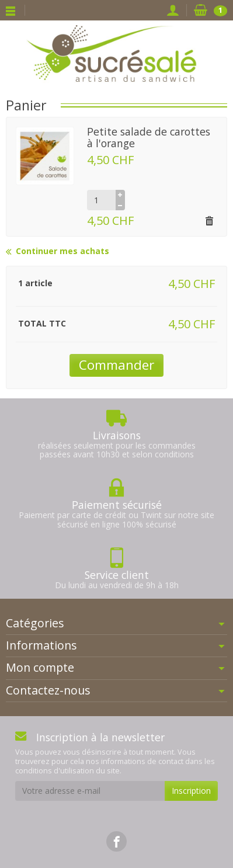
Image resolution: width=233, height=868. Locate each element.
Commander (116, 365)
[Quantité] (101, 200)
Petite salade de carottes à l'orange (149, 137)
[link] (116, 841)
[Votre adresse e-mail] (90, 791)
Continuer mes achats (58, 251)
